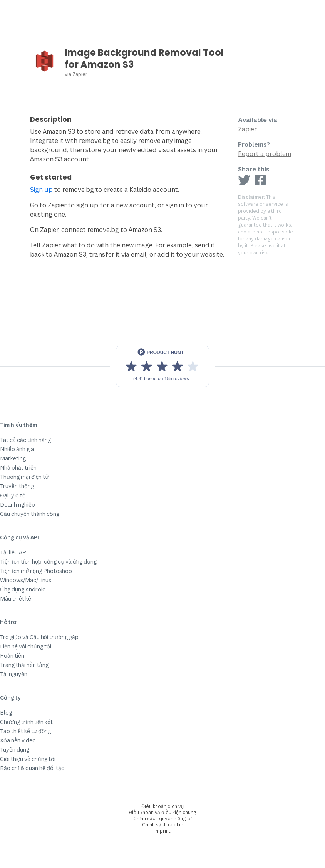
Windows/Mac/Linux (26, 580)
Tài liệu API (14, 552)
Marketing (13, 458)
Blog (6, 713)
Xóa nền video (18, 740)
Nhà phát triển (18, 468)
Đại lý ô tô (13, 495)
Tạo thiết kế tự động (25, 731)
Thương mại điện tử (24, 477)
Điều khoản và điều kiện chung (162, 812)
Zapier (80, 74)
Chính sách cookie (163, 825)
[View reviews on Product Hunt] (162, 366)
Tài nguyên (14, 674)
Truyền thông (17, 486)
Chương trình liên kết (26, 722)
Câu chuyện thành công (30, 514)
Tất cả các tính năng (25, 440)
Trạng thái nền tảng (24, 665)
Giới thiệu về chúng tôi (28, 759)
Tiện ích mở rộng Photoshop (36, 571)
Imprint (162, 831)
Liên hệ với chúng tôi (26, 646)
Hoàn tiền (12, 656)
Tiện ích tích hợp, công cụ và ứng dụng (48, 562)
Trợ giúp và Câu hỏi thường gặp (39, 637)
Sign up (41, 190)
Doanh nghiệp (18, 505)
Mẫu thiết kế (16, 599)
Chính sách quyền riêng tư (163, 818)
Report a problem (265, 154)
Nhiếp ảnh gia (17, 449)
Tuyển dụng (15, 750)
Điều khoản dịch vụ (162, 806)
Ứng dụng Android (23, 589)
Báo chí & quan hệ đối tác (32, 768)
